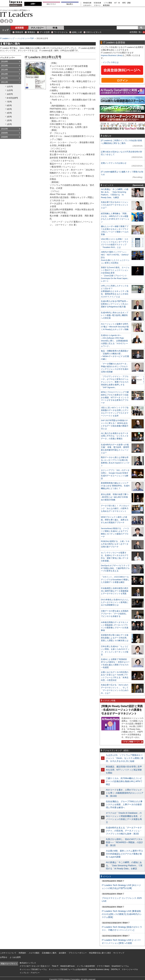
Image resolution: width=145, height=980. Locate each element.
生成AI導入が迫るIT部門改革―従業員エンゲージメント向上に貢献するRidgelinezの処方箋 (115, 304)
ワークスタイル (61, 32)
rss (11, 21)
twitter (2, 21)
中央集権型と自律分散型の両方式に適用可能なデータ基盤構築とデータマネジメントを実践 (115, 591)
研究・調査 (126, 3)
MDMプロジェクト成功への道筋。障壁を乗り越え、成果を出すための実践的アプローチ (115, 520)
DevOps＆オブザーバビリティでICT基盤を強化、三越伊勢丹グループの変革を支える (115, 568)
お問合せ (4, 957)
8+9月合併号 (12, 98)
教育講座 (106, 5)
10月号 (10, 94)
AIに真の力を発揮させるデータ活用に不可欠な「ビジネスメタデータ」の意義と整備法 (115, 436)
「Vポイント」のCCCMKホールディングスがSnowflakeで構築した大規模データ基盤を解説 (115, 580)
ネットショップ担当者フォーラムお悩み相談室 (68, 969)
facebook (6, 21)
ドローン (97, 5)
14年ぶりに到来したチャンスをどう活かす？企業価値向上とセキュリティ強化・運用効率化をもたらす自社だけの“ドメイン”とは (115, 291)
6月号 (9, 105)
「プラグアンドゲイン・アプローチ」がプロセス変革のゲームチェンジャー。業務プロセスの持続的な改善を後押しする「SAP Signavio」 (115, 382)
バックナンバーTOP (26, 38)
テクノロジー (37, 28)
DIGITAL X (115, 969)
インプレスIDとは (111, 62)
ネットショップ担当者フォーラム (33, 969)
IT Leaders (16, 14)
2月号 (9, 120)
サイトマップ (119, 953)
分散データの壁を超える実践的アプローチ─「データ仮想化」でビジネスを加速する (115, 614)
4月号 (9, 113)
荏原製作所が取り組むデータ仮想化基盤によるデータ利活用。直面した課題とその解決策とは (115, 638)
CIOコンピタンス (94, 32)
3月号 (9, 117)
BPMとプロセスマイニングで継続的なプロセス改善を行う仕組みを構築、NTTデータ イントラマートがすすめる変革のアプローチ (115, 398)
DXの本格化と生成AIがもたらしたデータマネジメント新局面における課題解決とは (115, 602)
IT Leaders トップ (7, 38)
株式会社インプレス (28, 963)
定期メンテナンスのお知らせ (114, 163)
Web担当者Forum (67, 966)
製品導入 (70, 4)
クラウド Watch (103, 966)
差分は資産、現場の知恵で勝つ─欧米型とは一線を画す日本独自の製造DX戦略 (115, 497)
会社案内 (62, 953)
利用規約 (22, 953)
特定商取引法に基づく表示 (100, 953)
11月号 (10, 90)
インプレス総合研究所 (86, 966)
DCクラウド (51, 4)
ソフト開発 (108, 3)
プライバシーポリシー (78, 953)
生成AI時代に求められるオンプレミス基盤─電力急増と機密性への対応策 (115, 315)
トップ (5, 30)
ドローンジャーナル (130, 969)
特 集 (55, 28)
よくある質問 (15, 957)
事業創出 (31, 32)
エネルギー (87, 5)
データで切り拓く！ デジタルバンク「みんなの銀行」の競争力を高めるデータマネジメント (115, 508)
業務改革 (19, 32)
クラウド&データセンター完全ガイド (35, 966)
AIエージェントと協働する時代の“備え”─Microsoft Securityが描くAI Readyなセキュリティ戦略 (115, 327)
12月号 (10, 87)
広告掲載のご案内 (49, 953)
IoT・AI (117, 3)
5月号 (9, 109)
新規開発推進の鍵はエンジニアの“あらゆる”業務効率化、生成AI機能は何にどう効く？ (115, 486)
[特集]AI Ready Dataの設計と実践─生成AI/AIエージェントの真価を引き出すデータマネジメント (122, 710)
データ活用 (45, 32)
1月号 (9, 124)
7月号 (9, 102)
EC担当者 (98, 3)
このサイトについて (8, 953)
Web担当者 (87, 3)
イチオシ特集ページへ (132, 742)
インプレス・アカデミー (30, 973)
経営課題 (19, 28)
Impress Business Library (112, 55)
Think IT (55, 966)
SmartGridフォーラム (120, 966)
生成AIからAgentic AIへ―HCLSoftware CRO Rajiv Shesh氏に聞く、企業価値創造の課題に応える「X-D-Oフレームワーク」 (114, 341)
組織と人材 (77, 32)
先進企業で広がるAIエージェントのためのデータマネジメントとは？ (115, 205)
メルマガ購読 (34, 953)
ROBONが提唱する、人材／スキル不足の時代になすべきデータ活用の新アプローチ (115, 544)
